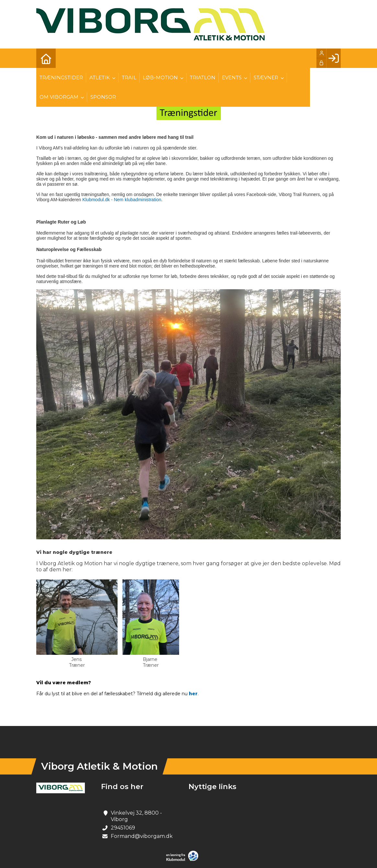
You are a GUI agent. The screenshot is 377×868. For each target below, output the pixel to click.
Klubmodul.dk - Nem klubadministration (122, 200)
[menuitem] (46, 58)
